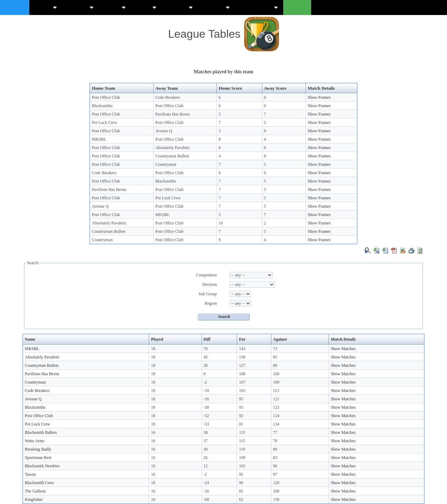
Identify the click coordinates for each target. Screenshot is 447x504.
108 (242, 374)
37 (206, 441)
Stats (115, 7)
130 (242, 357)
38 (206, 365)
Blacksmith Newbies (42, 466)
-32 (206, 416)
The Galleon (35, 491)
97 (275, 474)
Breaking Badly (38, 449)
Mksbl (15, 7)
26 (206, 458)
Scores (180, 7)
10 (221, 223)
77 (275, 432)
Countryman (166, 164)
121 (276, 399)
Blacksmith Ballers (41, 432)
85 (275, 357)
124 (276, 416)
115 (242, 432)
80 (275, 449)
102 (242, 466)
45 (206, 357)
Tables (80, 7)
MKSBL (99, 139)
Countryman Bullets (172, 156)
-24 (206, 483)
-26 (206, 399)
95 (241, 399)
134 (276, 424)
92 (241, 416)
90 (275, 466)
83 (275, 458)
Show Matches (343, 349)
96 (241, 483)
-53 (206, 424)
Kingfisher (34, 499)
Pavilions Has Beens (173, 114)
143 (242, 349)
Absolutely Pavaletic (173, 148)
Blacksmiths (102, 106)
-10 (206, 391)
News (46, 7)
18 (153, 349)
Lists (146, 7)
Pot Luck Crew (105, 123)
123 (276, 407)
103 (242, 391)
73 (275, 349)
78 (275, 441)
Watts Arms (35, 441)
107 (242, 382)
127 (242, 365)
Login (297, 7)
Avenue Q (164, 131)
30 (206, 449)
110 (242, 449)
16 (153, 432)
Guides (217, 7)
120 (276, 483)
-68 (206, 499)
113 (276, 391)
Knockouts (259, 7)
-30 (206, 407)
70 (206, 349)
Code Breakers (168, 97)
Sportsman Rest (38, 458)
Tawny (30, 474)
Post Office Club (106, 97)
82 (241, 491)
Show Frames (319, 97)
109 (276, 382)
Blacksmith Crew (39, 483)
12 (206, 466)
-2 (205, 382)
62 (241, 499)
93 (241, 407)
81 (241, 424)
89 (275, 365)
